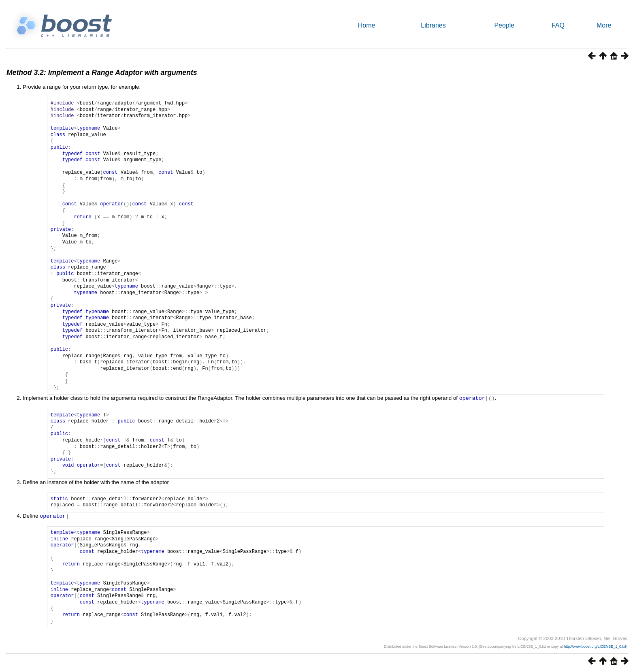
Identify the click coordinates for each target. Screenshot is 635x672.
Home (367, 25)
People (504, 25)
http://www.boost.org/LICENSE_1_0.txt (595, 646)
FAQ (558, 25)
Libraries (433, 25)
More (604, 25)
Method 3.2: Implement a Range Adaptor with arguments (102, 73)
